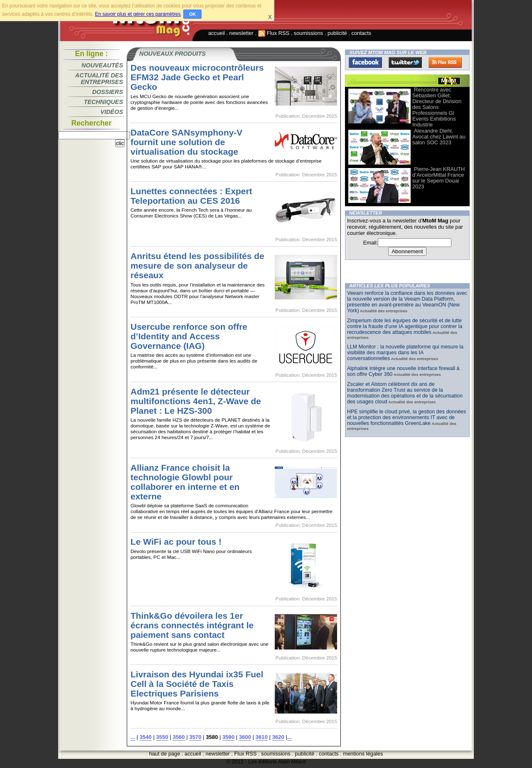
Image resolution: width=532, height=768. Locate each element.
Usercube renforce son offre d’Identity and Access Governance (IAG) (189, 336)
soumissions (308, 33)
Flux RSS (274, 33)
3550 (162, 737)
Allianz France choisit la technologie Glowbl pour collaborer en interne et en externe (185, 482)
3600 (245, 737)
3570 (195, 737)
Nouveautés (102, 65)
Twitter (405, 62)
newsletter (241, 33)
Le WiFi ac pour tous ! (176, 542)
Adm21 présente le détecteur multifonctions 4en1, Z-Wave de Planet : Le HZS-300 (196, 401)
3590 (228, 737)
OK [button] (193, 14)
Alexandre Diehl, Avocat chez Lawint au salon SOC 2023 (439, 137)
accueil (217, 33)
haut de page (165, 754)
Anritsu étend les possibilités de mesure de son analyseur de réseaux (197, 265)
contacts (362, 33)
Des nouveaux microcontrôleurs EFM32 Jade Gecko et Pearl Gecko (197, 77)
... (133, 737)
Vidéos (112, 112)
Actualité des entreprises (99, 79)
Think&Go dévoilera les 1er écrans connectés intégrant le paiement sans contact (192, 625)
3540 (146, 737)
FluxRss (445, 62)
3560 (179, 737)
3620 (278, 737)
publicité (337, 33)
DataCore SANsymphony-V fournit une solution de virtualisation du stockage (186, 142)
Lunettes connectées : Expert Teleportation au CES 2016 (191, 196)
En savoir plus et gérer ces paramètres (138, 14)
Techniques (103, 102)
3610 (262, 737)
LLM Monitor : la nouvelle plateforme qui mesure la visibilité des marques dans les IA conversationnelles (405, 353)
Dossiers (108, 92)
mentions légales (363, 754)
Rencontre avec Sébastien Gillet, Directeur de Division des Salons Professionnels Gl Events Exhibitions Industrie (437, 107)
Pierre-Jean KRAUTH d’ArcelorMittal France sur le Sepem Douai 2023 (438, 178)
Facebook (365, 62)
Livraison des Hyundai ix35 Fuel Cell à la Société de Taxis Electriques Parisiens (197, 684)
